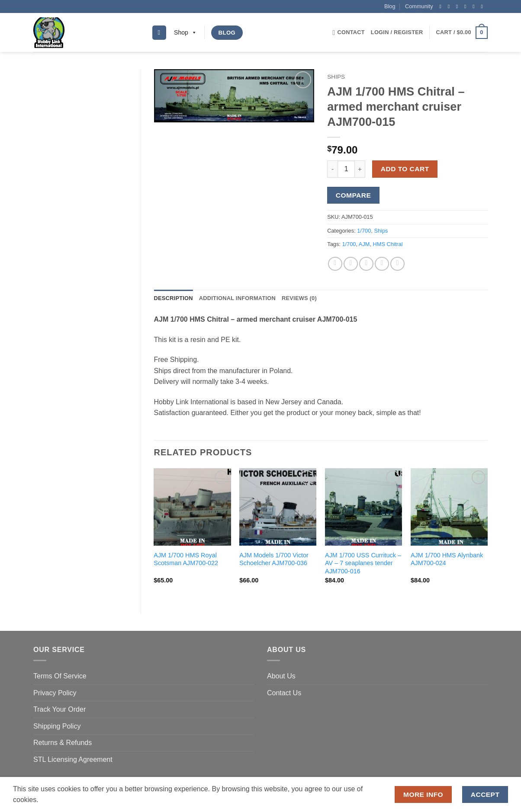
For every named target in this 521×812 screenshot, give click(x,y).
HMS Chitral (388, 244)
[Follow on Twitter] (459, 6)
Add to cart (405, 169)
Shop (185, 32)
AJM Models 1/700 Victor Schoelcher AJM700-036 (274, 559)
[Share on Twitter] (351, 264)
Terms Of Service (60, 676)
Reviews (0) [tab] (299, 298)
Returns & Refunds (63, 743)
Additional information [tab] (237, 298)
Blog (390, 6)
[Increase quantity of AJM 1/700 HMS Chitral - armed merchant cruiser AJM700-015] (360, 169)
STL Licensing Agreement (73, 759)
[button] (397, 32)
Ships (336, 77)
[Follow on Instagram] (450, 6)
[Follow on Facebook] (442, 6)
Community (419, 6)
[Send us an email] (467, 6)
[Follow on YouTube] (483, 6)
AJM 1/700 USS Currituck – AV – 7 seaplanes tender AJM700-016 (363, 563)
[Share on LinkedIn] (397, 264)
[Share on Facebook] (335, 264)
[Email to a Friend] (366, 264)
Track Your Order (59, 709)
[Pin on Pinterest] (382, 264)
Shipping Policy (57, 726)
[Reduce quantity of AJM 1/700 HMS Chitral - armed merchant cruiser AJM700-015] (332, 169)
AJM (364, 244)
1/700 (364, 231)
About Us (281, 676)
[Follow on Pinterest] (475, 6)
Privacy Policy (55, 693)
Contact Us (284, 693)
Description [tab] (174, 298)
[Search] (159, 33)
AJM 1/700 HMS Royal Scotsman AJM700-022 (186, 559)
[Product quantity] (346, 169)
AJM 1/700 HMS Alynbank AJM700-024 (447, 559)
